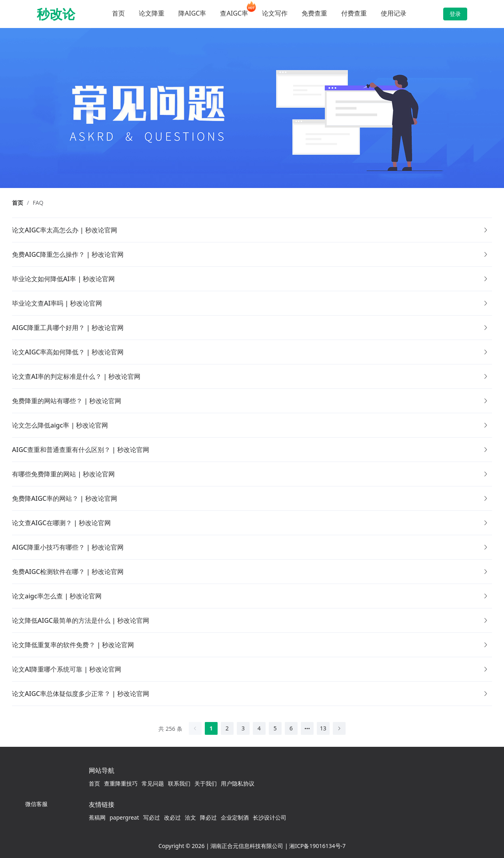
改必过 (172, 817)
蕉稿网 (97, 817)
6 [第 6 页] (291, 728)
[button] (252, 230)
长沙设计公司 (270, 817)
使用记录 (394, 13)
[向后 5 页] (307, 728)
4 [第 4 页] (259, 728)
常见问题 (153, 783)
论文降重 (152, 13)
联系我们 (179, 783)
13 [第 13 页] (323, 728)
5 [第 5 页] (275, 728)
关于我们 (206, 783)
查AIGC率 (234, 13)
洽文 (190, 817)
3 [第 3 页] (243, 728)
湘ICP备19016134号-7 (317, 846)
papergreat (124, 817)
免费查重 (314, 13)
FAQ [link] (38, 203)
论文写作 (275, 13)
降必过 (208, 817)
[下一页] (339, 728)
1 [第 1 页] (211, 728)
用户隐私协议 (238, 783)
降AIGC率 (192, 13)
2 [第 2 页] (227, 728)
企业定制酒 (235, 817)
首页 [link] (18, 203)
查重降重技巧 (121, 783)
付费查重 (354, 13)
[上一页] (195, 728)
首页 (118, 13)
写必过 (152, 817)
